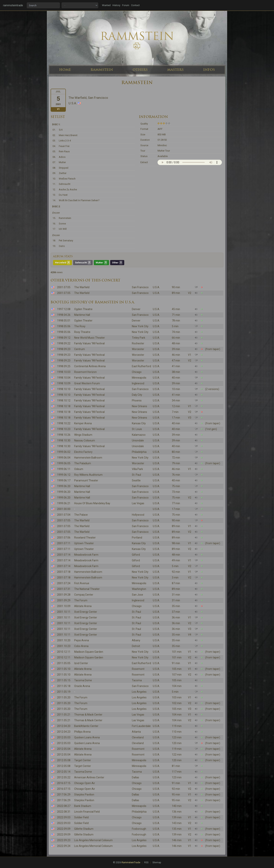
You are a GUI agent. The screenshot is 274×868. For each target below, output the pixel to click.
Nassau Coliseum (85, 440)
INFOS (209, 70)
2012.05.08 (64, 760)
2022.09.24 (64, 846)
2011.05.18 (64, 686)
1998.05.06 (64, 326)
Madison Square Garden (89, 652)
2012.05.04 (64, 749)
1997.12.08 (64, 309)
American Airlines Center (89, 777)
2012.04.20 (64, 726)
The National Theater (87, 589)
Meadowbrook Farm (86, 555)
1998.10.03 (64, 372)
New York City (140, 326)
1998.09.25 (64, 366)
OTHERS (140, 70)
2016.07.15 (64, 783)
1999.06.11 (64, 469)
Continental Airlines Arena (90, 366)
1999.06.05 (64, 463)
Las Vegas (138, 503)
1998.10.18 (64, 406)
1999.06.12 (64, 475)
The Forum (81, 600)
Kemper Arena (83, 423)
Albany (136, 640)
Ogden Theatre (83, 309)
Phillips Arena (82, 732)
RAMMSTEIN (102, 70)
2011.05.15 (64, 680)
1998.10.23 (64, 429)
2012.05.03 (64, 737)
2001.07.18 (64, 572)
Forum (126, 5)
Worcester (138, 349)
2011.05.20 (64, 697)
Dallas (135, 777)
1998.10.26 (64, 435)
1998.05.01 (64, 321)
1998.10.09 (64, 383)
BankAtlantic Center (86, 726)
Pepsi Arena (82, 640)
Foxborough (139, 829)
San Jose (137, 595)
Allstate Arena (83, 606)
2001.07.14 (64, 555)
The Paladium (83, 463)
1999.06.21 (64, 503)
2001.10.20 (64, 640)
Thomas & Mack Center (88, 715)
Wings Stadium (83, 435)
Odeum (79, 469)
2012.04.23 (64, 732)
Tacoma (137, 680)
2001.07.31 (64, 589)
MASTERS (175, 70)
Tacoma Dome (83, 680)
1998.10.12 (64, 400)
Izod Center (81, 663)
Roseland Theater (85, 538)
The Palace (81, 515)
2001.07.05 (64, 287)
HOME (65, 70)
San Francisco (140, 287)
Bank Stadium (83, 806)
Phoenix (137, 400)
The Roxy (80, 326)
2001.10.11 (64, 612)
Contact (135, 5)
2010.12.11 (64, 652)
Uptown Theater (84, 543)
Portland (137, 538)
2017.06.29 (64, 795)
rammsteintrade (13, 5)
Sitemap (157, 862)
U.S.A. (156, 287)
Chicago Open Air (85, 783)
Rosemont (138, 669)
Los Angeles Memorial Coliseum (93, 840)
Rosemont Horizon (85, 372)
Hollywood (138, 515)
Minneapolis (139, 378)
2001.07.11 (64, 543)
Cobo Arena (81, 646)
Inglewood (138, 383)
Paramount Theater (86, 480)
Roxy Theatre (82, 332)
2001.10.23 (64, 646)
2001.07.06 (64, 538)
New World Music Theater (90, 338)
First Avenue (82, 583)
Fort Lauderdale (141, 726)
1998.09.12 (64, 338)
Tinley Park (139, 338)
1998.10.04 (64, 378)
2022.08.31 (64, 812)
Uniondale (138, 440)
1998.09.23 (64, 349)
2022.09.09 (64, 829)
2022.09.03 (64, 817)
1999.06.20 (64, 486)
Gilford (136, 555)
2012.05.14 (64, 772)
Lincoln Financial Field (87, 812)
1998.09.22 (64, 343)
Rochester (138, 343)
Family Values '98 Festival (89, 343)
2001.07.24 (64, 583)
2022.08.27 (64, 806)
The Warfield (82, 287)
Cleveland (138, 737)
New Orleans (139, 406)
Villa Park (137, 469)
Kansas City (139, 423)
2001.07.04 (64, 515)
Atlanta (136, 732)
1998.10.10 (64, 389)
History (116, 5)
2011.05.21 (64, 715)
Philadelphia (139, 452)
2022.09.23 (64, 840)
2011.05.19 (64, 692)
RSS (146, 862)
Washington (139, 589)
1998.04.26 (64, 315)
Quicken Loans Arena (87, 737)
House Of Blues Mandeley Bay (92, 503)
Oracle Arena (82, 686)
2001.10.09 (64, 606)
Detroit (136, 646)
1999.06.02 (64, 452)
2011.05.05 (64, 663)
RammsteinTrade (131, 862)
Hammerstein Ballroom (88, 458)
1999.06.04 (64, 458)
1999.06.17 (64, 480)
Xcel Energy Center (86, 612)
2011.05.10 (64, 669)
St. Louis (137, 429)
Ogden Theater (83, 321)
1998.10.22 (64, 423)
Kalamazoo (139, 435)
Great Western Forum (87, 383)
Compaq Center (84, 595)
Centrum (80, 349)
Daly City (137, 395)
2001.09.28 (64, 595)
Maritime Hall (82, 315)
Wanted (106, 5)
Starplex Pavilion (84, 795)
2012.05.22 (64, 777)
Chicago (137, 372)
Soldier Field (81, 817)
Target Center (83, 760)
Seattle (136, 480)
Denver (136, 309)
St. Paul (136, 475)
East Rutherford (141, 366)
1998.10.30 (64, 440)
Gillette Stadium (84, 829)
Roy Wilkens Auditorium (88, 475)
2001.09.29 (64, 600)
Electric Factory (83, 452)
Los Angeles (139, 692)
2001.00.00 (64, 509)
